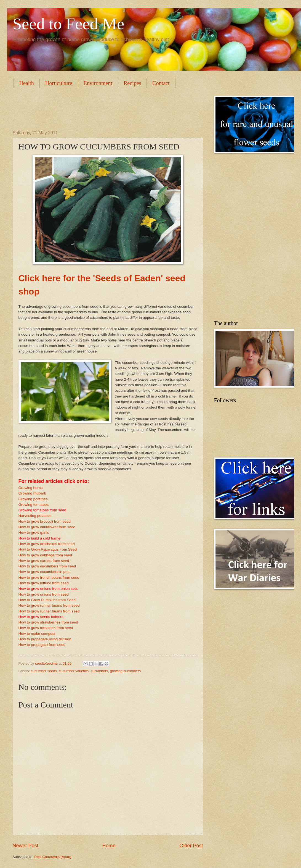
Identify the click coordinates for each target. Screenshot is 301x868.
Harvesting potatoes (35, 516)
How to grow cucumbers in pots (45, 572)
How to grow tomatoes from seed (46, 628)
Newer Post (26, 846)
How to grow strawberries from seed (48, 622)
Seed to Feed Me (69, 24)
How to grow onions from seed (44, 594)
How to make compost (37, 634)
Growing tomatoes (34, 505)
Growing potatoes (33, 499)
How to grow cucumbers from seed (47, 566)
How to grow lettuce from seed (44, 583)
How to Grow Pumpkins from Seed (47, 600)
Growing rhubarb (32, 493)
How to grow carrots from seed (44, 561)
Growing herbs (31, 488)
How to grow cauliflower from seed (47, 527)
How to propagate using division (45, 639)
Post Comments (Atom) (53, 857)
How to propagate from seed (42, 645)
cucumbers (99, 671)
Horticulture (59, 83)
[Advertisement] (113, 108)
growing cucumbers (126, 671)
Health (27, 83)
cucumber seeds (44, 671)
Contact (161, 83)
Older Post (191, 846)
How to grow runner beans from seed (49, 605)
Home (109, 846)
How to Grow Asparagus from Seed (48, 549)
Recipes (132, 83)
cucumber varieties (74, 671)
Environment (98, 83)
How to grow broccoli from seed (45, 521)
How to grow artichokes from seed (47, 544)
